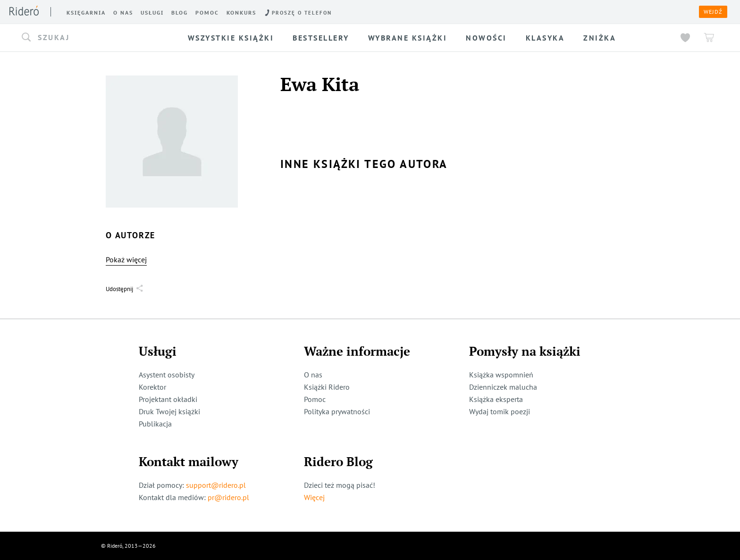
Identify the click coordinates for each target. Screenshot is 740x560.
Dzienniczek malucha (503, 387)
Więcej (314, 497)
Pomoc (315, 399)
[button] (92, 38)
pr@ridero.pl (228, 497)
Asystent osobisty (167, 375)
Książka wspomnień (501, 375)
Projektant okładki (168, 399)
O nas (313, 375)
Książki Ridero (327, 387)
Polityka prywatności (337, 411)
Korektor (152, 387)
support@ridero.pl (216, 485)
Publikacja (155, 424)
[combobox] (92, 38)
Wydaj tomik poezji (500, 411)
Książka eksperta (496, 399)
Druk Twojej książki (169, 411)
